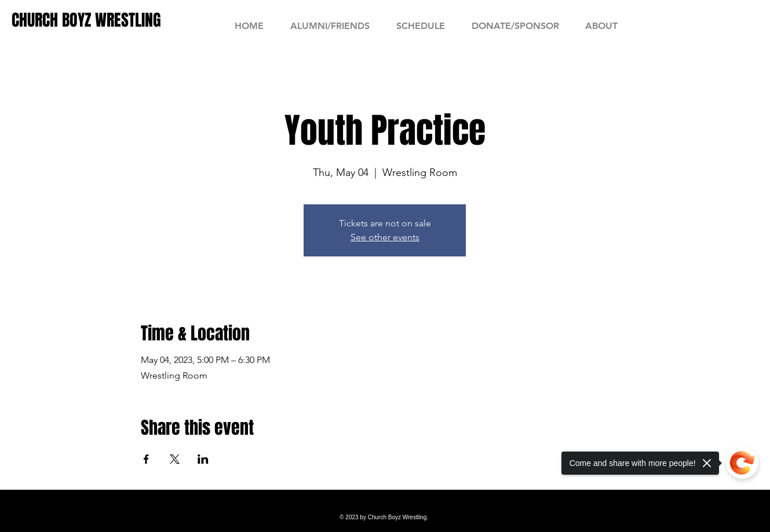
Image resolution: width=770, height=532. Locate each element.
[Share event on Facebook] (146, 459)
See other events (385, 237)
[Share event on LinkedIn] (203, 459)
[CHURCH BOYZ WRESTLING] (86, 20)
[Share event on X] (175, 459)
